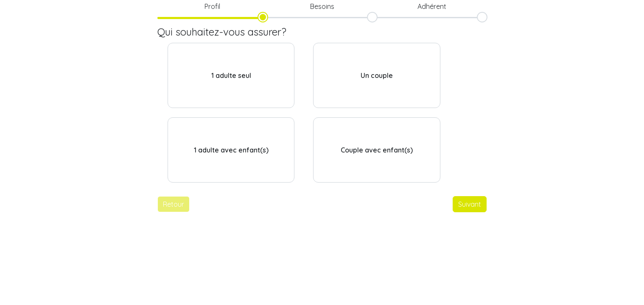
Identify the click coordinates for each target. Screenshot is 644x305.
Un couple (377, 75)
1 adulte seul (231, 75)
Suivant (470, 204)
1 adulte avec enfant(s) (231, 150)
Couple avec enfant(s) (377, 150)
